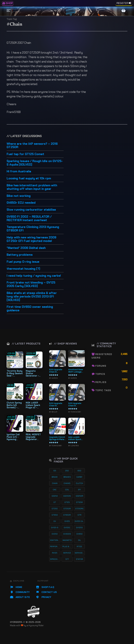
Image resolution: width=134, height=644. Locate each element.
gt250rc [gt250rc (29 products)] (79, 509)
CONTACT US (46, 592)
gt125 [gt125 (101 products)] (67, 502)
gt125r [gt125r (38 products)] (79, 502)
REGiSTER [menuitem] (122, 3)
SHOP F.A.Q (45, 587)
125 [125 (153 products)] (55, 471)
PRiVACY (44, 597)
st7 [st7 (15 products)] (67, 559)
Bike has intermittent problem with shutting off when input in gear (32, 187)
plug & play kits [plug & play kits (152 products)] (67, 547)
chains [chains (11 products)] (67, 483)
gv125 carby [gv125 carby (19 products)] (80, 521)
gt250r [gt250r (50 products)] (67, 509)
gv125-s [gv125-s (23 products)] (55, 528)
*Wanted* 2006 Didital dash (26, 248)
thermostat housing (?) (23, 269)
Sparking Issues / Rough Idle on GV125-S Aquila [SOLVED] (35, 163)
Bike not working (19, 196)
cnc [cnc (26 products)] (55, 490)
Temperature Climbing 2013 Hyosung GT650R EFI (33, 229)
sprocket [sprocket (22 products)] (55, 559)
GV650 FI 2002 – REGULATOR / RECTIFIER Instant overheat (29, 219)
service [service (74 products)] (67, 553)
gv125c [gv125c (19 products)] (67, 528)
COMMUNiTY (20, 592)
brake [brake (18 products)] (55, 477)
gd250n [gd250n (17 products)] (67, 496)
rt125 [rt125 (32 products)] (79, 547)
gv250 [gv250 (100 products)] (55, 534)
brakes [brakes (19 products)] (67, 477)
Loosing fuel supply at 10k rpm (29, 179)
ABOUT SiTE (20, 597)
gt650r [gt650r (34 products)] (67, 515)
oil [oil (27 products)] (79, 540)
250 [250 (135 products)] (67, 471)
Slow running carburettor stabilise (31, 210)
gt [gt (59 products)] (55, 502)
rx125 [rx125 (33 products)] (55, 553)
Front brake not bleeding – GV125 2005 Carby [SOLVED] (31, 284)
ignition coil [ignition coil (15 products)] (55, 540)
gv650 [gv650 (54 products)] (79, 534)
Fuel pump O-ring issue (23, 262)
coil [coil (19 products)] (67, 490)
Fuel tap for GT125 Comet (25, 154)
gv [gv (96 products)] (55, 521)
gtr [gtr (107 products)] (79, 515)
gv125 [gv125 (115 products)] (67, 521)
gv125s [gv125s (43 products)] (79, 528)
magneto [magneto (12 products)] (67, 540)
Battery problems (20, 255)
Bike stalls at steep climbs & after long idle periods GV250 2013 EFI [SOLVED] (32, 297)
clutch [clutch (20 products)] (79, 483)
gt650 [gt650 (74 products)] (55, 515)
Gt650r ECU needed (21, 203)
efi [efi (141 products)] (79, 490)
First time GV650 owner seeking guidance (30, 309)
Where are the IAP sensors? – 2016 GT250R (32, 146)
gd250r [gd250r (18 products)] (79, 496)
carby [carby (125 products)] (79, 477)
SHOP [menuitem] (8, 3)
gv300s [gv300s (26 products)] (67, 534)
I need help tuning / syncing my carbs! (34, 276)
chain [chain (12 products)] (55, 483)
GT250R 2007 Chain (19, 43)
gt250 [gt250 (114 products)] (55, 509)
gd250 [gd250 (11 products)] (55, 496)
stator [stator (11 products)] (79, 559)
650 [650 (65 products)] (79, 471)
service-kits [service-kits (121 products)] (80, 553)
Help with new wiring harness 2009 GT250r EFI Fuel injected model (31, 239)
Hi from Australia (19, 172)
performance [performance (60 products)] (55, 547)
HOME (16, 587)
